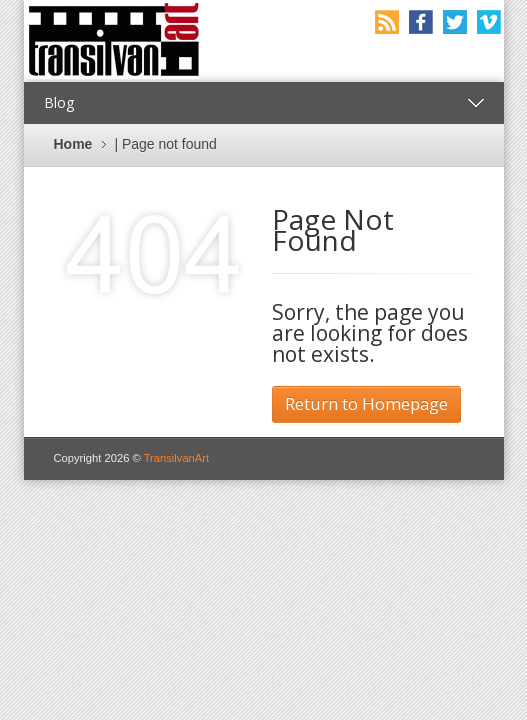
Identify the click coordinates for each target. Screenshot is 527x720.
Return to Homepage (366, 403)
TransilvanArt (177, 458)
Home (73, 144)
